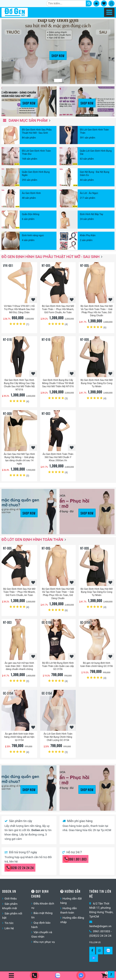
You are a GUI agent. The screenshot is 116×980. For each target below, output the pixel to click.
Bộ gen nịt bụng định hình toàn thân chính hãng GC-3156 (97, 665)
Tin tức (9, 923)
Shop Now (58, 55)
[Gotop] (111, 974)
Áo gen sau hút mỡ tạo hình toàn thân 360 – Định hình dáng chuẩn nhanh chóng (19, 666)
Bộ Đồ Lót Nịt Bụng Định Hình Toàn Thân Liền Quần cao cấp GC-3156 (58, 666)
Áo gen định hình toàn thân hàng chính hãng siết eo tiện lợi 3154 (19, 737)
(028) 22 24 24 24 (20, 867)
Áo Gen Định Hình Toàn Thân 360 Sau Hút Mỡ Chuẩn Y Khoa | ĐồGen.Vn (58, 457)
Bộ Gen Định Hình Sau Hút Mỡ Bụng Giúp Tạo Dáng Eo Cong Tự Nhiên (97, 383)
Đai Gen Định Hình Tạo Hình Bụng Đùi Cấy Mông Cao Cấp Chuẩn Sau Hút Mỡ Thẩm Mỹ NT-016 (19, 385)
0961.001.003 (76, 859)
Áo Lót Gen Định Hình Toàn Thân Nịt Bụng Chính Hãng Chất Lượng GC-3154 (58, 737)
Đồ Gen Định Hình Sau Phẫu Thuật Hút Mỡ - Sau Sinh (51, 257)
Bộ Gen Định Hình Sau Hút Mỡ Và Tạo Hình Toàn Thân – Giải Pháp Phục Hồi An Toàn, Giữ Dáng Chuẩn (97, 311)
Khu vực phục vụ (44, 942)
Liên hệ (9, 928)
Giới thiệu (11, 899)
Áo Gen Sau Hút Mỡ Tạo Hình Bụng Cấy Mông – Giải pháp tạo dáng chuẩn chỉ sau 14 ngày (19, 459)
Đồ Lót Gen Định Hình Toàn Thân (32, 540)
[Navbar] (109, 12)
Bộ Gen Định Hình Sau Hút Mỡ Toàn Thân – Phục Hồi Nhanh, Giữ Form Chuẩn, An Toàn (58, 309)
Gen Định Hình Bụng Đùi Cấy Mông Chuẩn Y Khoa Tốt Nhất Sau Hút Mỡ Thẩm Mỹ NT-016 (58, 383)
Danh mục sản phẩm (25, 120)
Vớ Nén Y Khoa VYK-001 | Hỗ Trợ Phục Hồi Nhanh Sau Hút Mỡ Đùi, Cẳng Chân (19, 309)
